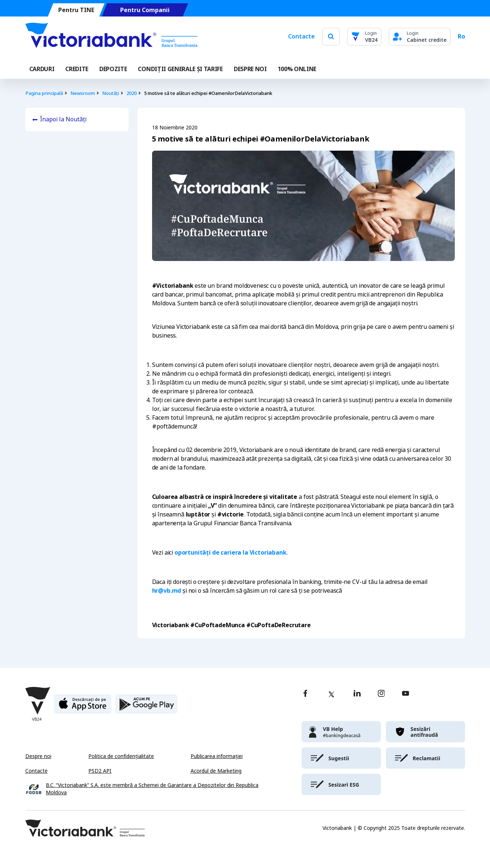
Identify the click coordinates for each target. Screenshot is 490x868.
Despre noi (38, 756)
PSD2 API (100, 771)
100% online (297, 69)
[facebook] (305, 694)
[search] (331, 36)
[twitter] (331, 694)
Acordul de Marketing (216, 771)
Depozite (113, 69)
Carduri (42, 69)
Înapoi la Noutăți (63, 119)
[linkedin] (357, 694)
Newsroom (83, 93)
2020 (132, 93)
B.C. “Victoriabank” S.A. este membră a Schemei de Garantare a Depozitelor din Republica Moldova (152, 789)
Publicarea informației (217, 756)
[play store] (146, 707)
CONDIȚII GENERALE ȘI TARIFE (180, 69)
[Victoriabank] (111, 37)
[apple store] (83, 707)
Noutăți (111, 93)
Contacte (301, 36)
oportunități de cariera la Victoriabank (231, 553)
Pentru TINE (76, 10)
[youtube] (406, 694)
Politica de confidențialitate (121, 756)
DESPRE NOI (250, 69)
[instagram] (381, 694)
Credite (77, 69)
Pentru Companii (145, 10)
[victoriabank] (341, 732)
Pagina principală (44, 93)
